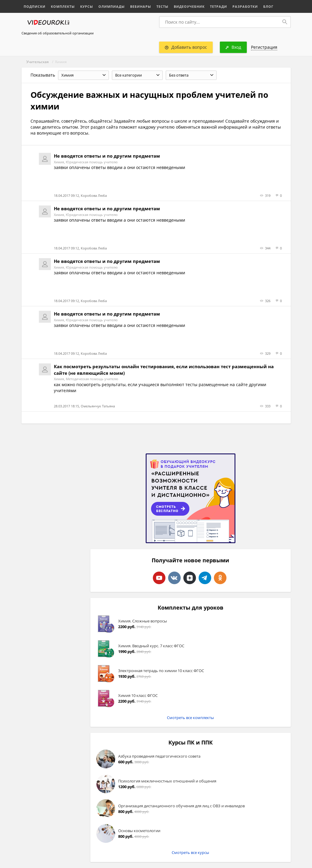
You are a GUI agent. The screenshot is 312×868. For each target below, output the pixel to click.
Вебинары (141, 6)
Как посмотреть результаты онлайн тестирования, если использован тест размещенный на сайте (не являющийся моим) (164, 370)
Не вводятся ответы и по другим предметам (107, 156)
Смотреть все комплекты (190, 718)
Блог (268, 6)
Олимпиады (112, 6)
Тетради (219, 6)
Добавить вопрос (186, 47)
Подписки (35, 6)
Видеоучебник (189, 6)
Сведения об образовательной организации (58, 33)
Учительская (38, 62)
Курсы (87, 6)
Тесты (162, 6)
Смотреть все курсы (190, 852)
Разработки (245, 6)
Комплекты (63, 6)
